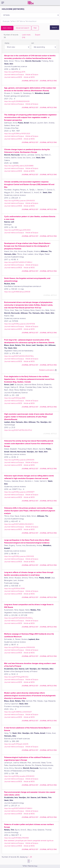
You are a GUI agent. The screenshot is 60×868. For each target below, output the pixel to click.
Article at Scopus (32, 75)
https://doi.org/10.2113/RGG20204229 (17, 101)
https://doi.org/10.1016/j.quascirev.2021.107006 (20, 324)
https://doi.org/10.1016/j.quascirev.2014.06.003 (19, 201)
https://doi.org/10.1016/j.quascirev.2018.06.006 (19, 647)
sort (33, 43)
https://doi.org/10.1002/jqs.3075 (15, 72)
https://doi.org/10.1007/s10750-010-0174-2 (18, 430)
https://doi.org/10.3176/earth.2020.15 (16, 744)
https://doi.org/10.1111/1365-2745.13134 (16, 838)
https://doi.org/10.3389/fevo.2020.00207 (18, 712)
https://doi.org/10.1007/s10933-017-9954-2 (18, 262)
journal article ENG (48, 81)
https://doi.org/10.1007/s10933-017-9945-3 (18, 808)
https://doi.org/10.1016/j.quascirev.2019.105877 (19, 492)
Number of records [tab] (11, 36)
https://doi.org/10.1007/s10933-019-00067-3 (19, 524)
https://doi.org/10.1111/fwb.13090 (14, 589)
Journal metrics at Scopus (14, 75)
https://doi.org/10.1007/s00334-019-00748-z (19, 356)
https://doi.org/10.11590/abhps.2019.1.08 (17, 292)
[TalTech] (31, 3)
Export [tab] (38, 35)
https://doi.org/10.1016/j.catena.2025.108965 (19, 166)
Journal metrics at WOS (13, 77)
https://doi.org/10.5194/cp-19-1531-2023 (17, 134)
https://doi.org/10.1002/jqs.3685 (15, 398)
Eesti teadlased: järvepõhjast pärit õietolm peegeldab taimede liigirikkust (29, 841)
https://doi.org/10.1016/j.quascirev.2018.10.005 (19, 460)
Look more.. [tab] (27, 36)
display (7, 43)
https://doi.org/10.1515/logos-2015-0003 (17, 230)
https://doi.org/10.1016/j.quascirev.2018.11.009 (19, 556)
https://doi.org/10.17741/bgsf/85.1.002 (16, 677)
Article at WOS (29, 77)
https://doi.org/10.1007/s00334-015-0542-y (19, 618)
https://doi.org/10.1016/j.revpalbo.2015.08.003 (19, 776)
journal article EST (30, 81)
